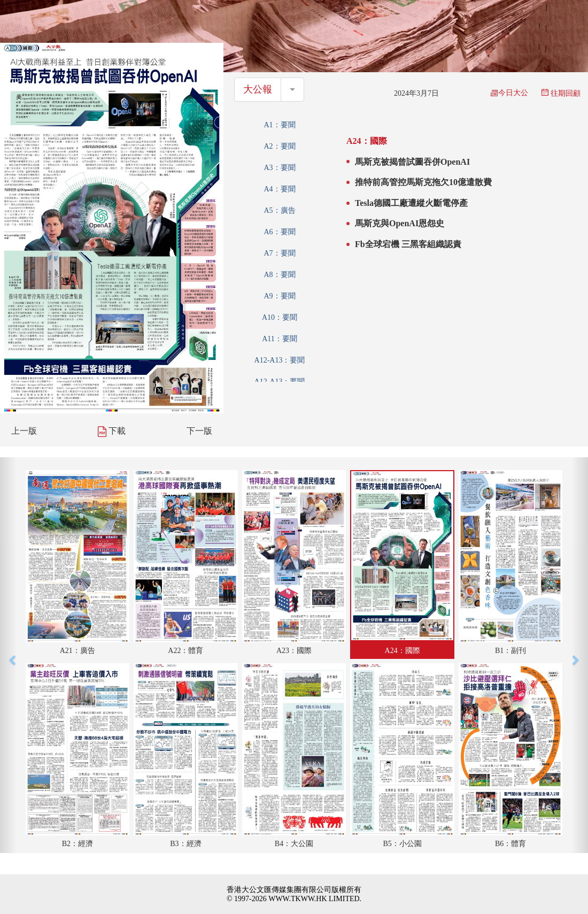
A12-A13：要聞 (280, 360)
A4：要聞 (279, 189)
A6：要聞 (279, 232)
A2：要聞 (279, 146)
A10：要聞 (280, 317)
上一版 (24, 431)
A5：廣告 (279, 210)
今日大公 (509, 93)
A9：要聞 (279, 296)
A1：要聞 (279, 125)
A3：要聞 (279, 168)
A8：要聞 (279, 275)
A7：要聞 (279, 253)
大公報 (258, 89)
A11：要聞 (280, 339)
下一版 (199, 431)
